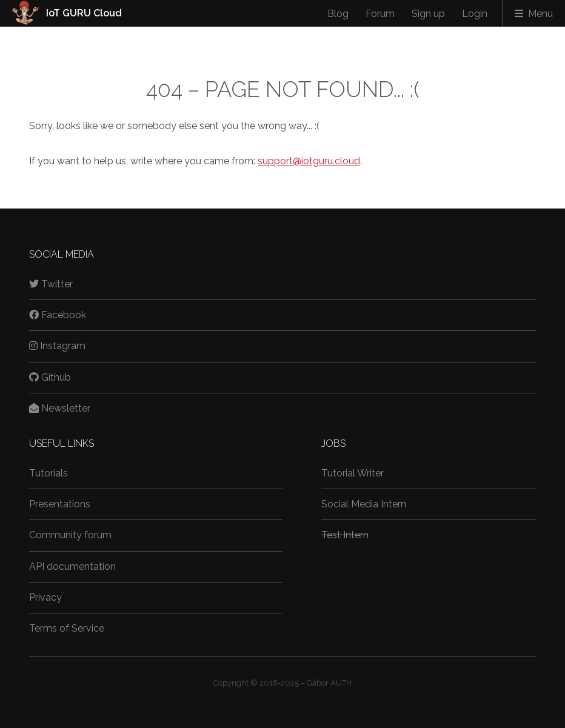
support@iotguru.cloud (309, 161)
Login (475, 14)
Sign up (428, 14)
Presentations (60, 504)
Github (50, 377)
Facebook (58, 315)
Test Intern (345, 535)
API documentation (72, 566)
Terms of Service (67, 628)
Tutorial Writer (353, 473)
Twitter (51, 284)
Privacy (45, 597)
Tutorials (48, 473)
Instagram (57, 346)
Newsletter (60, 408)
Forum (380, 14)
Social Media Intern (364, 504)
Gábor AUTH (329, 683)
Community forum (70, 535)
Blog (338, 14)
